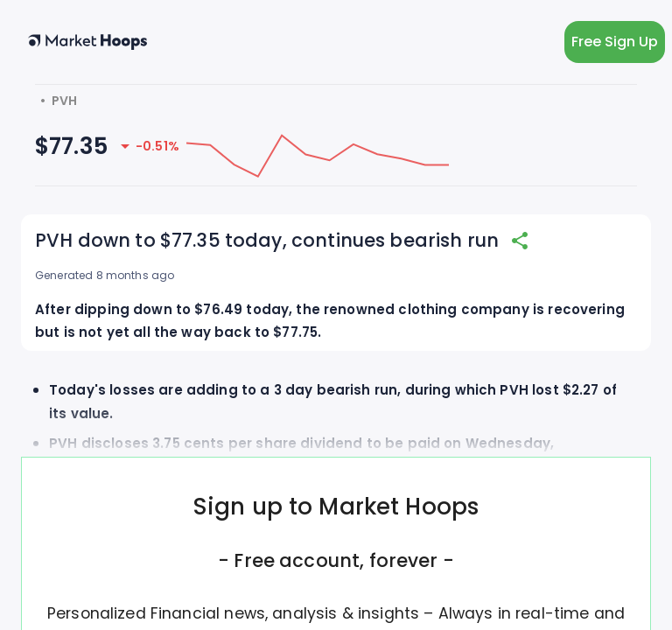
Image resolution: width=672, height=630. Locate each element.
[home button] (87, 42)
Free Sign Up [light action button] (615, 42)
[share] (520, 241)
